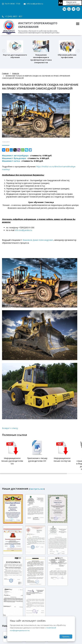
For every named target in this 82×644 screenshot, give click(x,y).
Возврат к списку (10, 428)
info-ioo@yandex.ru (35, 4)
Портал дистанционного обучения (15, 56)
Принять (66, 637)
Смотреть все (37, 489)
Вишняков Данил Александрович (38, 240)
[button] (4, 51)
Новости (16, 73)
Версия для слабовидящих (73, 3)
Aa (61, 3)
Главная (5, 73)
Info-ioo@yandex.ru (24, 230)
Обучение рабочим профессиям (67, 56)
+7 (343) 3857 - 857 (13, 16)
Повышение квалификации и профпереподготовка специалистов (41, 59)
